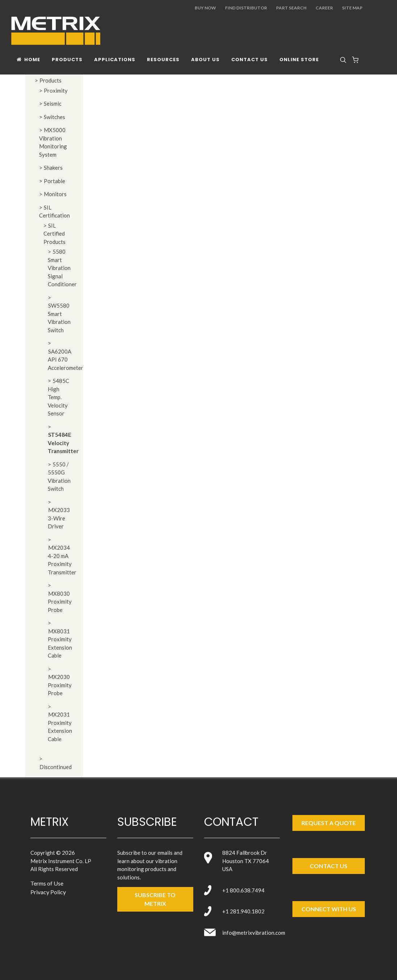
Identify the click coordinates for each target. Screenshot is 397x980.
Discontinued (56, 767)
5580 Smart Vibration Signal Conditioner (62, 268)
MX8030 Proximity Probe (60, 602)
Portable (54, 181)
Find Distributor (246, 8)
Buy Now (205, 8)
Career (324, 8)
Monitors (55, 194)
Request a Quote (329, 823)
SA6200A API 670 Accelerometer (66, 360)
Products (50, 80)
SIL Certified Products (54, 234)
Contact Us (329, 866)
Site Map (352, 8)
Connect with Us (329, 909)
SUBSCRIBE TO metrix (155, 899)
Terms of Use (47, 883)
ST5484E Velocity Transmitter (63, 443)
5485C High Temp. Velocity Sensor (58, 397)
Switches (54, 117)
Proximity (56, 90)
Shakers (53, 168)
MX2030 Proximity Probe (60, 685)
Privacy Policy (48, 892)
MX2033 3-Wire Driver (59, 518)
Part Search (291, 8)
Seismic (53, 104)
